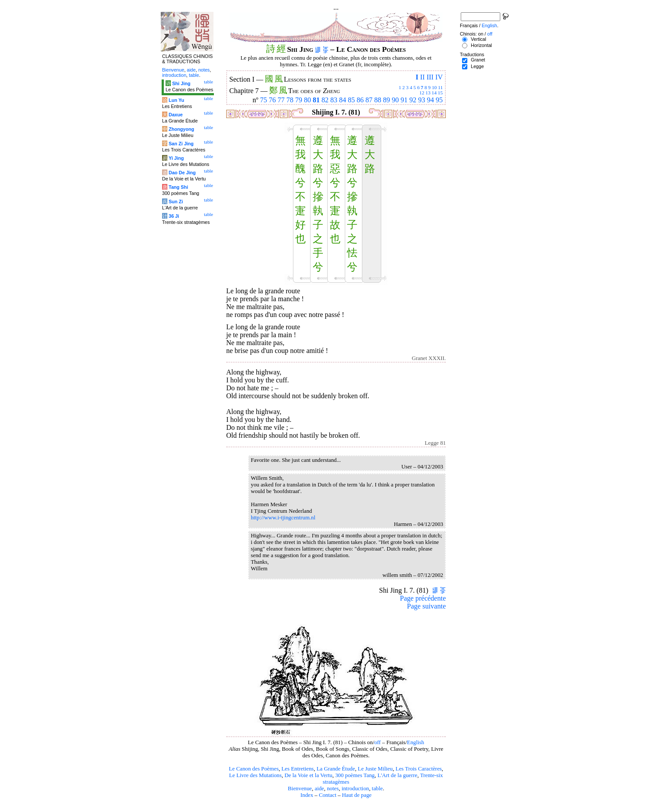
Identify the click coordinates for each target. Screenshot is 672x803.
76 (272, 100)
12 (422, 93)
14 (434, 93)
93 (422, 100)
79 (299, 100)
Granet (478, 60)
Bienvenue (300, 789)
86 (360, 100)
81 (316, 100)
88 (378, 100)
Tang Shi (178, 187)
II (422, 77)
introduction (356, 789)
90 (395, 100)
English (416, 742)
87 (369, 100)
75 (264, 100)
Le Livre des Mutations (255, 775)
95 (439, 100)
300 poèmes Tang (355, 775)
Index (307, 795)
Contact (328, 795)
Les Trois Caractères (419, 769)
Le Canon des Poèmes (254, 769)
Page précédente (423, 598)
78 (290, 100)
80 (307, 100)
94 (430, 100)
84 (343, 100)
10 (434, 87)
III (430, 77)
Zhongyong (181, 129)
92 (413, 100)
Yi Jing (176, 158)
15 (440, 93)
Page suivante (426, 606)
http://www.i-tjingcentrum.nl (283, 518)
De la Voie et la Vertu (309, 775)
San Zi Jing (181, 144)
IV (439, 77)
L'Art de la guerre (397, 775)
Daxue (176, 115)
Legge (477, 66)
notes (333, 789)
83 (334, 100)
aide (319, 789)
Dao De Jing (182, 173)
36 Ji (174, 216)
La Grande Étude (336, 769)
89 (387, 100)
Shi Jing (181, 83)
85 (351, 100)
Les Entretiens (298, 769)
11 (440, 87)
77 (281, 100)
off (378, 742)
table (378, 789)
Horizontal (481, 45)
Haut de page (357, 795)
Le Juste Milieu (376, 769)
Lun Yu (176, 100)
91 (404, 100)
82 (325, 100)
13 (428, 93)
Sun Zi (176, 202)
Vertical (479, 39)
